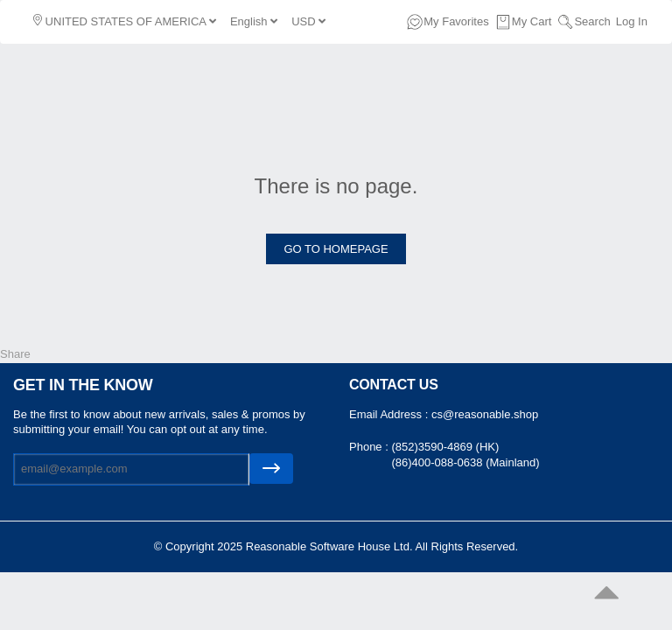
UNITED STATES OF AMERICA (125, 21)
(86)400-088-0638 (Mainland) (465, 462)
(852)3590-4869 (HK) (445, 447)
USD (308, 21)
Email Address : (390, 414)
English (254, 21)
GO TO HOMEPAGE (336, 249)
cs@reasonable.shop (485, 414)
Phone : (370, 447)
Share (15, 354)
